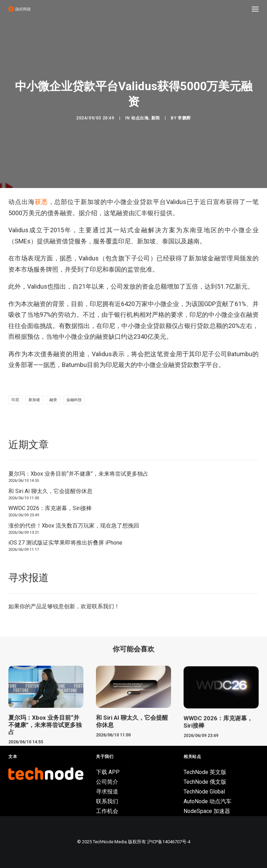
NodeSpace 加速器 (207, 811)
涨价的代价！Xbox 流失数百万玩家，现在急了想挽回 (74, 526)
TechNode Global (204, 792)
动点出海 (140, 118)
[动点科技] (19, 9)
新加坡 (34, 400)
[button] (255, 9)
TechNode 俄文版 (205, 782)
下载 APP (108, 772)
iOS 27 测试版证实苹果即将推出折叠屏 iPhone (65, 543)
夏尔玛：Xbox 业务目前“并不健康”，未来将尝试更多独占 (78, 474)
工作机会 (107, 811)
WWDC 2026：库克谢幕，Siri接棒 (50, 508)
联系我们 (103, 606)
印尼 (15, 400)
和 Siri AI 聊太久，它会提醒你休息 (50, 491)
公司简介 (107, 782)
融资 (53, 400)
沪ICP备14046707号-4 (169, 842)
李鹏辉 (184, 118)
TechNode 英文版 (205, 772)
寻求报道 (107, 792)
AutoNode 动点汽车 (208, 801)
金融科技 (74, 400)
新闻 (156, 118)
